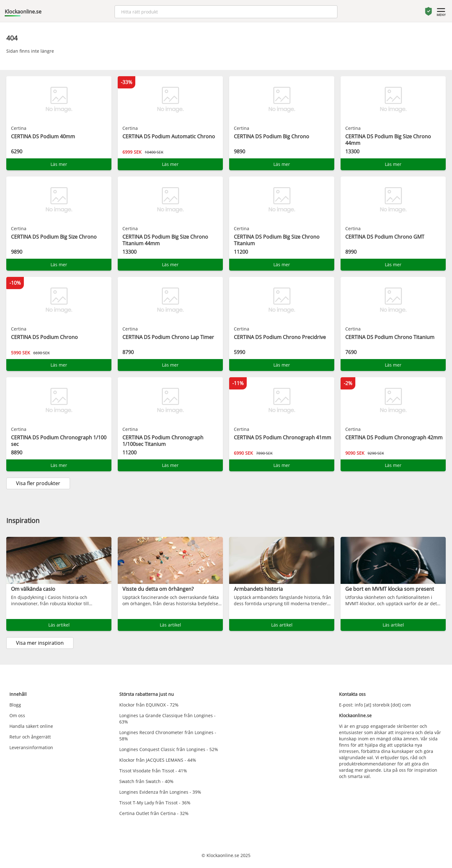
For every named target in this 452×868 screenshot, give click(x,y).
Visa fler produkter (38, 483)
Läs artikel (59, 625)
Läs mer (59, 164)
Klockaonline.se (23, 12)
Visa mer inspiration (40, 643)
